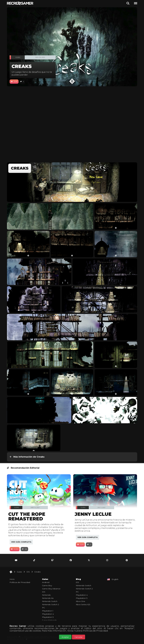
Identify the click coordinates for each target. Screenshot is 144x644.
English (115, 579)
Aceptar (65, 637)
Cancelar (79, 637)
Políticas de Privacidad (95, 631)
